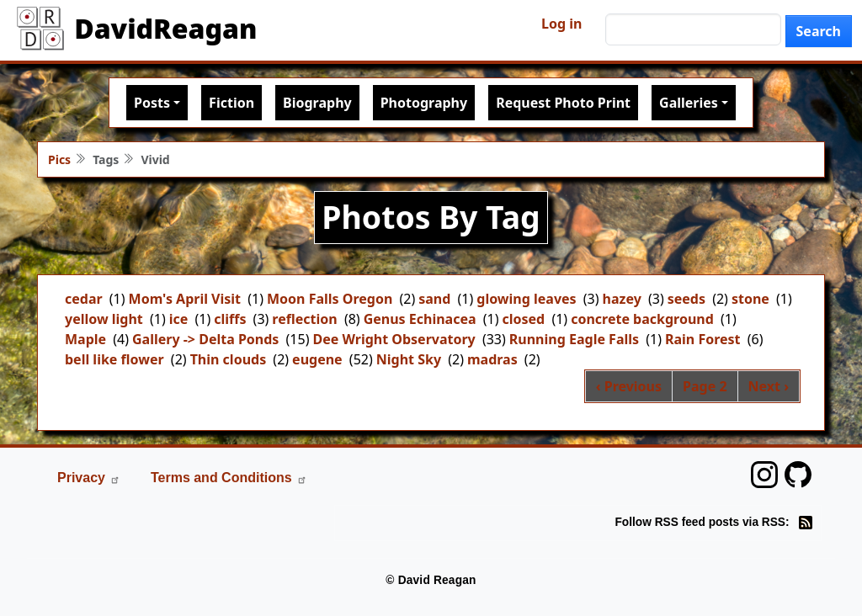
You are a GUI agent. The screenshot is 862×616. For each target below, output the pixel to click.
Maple (85, 339)
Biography (317, 103)
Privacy (89, 478)
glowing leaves (526, 299)
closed (524, 319)
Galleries (689, 103)
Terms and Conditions (229, 478)
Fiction (231, 103)
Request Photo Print (563, 103)
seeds (686, 299)
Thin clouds (229, 359)
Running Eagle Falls (574, 339)
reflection (304, 319)
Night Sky (409, 359)
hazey (622, 299)
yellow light (104, 319)
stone (750, 299)
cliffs (230, 319)
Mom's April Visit (185, 299)
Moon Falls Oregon (330, 299)
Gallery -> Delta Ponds (205, 339)
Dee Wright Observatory (394, 339)
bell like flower (114, 359)
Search (819, 31)
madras (492, 359)
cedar (84, 299)
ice (179, 319)
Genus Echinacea (420, 319)
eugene (317, 359)
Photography (424, 103)
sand (434, 299)
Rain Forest (703, 339)
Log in (561, 24)
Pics (59, 159)
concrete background (642, 319)
